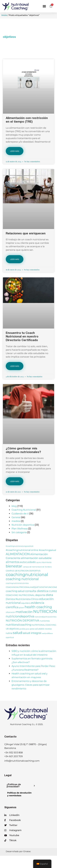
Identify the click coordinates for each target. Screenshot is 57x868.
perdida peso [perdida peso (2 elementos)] (24, 629)
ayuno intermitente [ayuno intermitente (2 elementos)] (44, 562)
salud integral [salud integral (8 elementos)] (32, 633)
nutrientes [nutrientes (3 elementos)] (45, 621)
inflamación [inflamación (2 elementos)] (10, 612)
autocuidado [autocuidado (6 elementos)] (28, 562)
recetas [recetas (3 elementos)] (48, 629)
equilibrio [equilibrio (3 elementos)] (26, 603)
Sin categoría (19, 532)
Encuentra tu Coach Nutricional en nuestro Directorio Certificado (22, 337)
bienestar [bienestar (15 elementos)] (14, 566)
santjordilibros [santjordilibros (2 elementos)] (47, 633)
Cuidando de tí (20, 514)
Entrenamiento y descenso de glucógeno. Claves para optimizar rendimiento (31, 685)
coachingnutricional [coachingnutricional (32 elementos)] (27, 575)
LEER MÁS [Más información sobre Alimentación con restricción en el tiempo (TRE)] (15, 151)
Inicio (4, 15)
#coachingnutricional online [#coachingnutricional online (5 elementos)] (22, 550)
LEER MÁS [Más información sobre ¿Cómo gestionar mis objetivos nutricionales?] (15, 481)
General (16, 517)
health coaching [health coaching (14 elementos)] (38, 607)
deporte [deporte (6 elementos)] (40, 595)
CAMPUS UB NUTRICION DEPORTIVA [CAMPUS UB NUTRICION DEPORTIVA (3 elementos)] (23, 571)
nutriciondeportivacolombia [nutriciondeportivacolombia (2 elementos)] (45, 617)
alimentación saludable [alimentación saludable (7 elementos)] (36, 558)
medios (16, 521)
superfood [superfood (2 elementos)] (10, 637)
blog (14, 506)
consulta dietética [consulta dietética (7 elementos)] (37, 591)
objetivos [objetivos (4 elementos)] (14, 629)
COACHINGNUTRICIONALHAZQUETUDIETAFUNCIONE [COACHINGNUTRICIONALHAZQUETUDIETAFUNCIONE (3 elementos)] (31, 587)
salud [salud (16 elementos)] (17, 633)
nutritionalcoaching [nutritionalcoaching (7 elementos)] (19, 625)
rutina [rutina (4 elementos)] (9, 633)
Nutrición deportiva (23, 525)
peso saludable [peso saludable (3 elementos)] (37, 629)
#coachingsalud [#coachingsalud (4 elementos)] (47, 550)
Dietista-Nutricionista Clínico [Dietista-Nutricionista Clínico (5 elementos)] (22, 599)
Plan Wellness (20, 529)
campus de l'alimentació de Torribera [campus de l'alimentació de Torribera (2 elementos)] (37, 567)
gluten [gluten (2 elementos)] (22, 608)
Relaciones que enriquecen (26, 234)
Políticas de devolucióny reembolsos (19, 794)
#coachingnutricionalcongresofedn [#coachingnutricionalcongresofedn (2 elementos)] (20, 546)
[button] (44, 6)
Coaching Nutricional (24, 510)
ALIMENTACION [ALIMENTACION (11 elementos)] (18, 554)
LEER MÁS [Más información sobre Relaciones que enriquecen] (15, 259)
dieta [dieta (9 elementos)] (49, 595)
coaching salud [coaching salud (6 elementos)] (15, 591)
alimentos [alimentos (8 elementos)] (13, 562)
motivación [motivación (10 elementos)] (24, 612)
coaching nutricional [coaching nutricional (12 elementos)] (22, 579)
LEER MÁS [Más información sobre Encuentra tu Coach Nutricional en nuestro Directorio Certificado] (15, 366)
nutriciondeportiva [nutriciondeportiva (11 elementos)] (20, 616)
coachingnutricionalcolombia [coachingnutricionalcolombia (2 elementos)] (17, 583)
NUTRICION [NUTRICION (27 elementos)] (45, 611)
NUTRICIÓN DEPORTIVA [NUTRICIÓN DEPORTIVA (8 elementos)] (23, 621)
